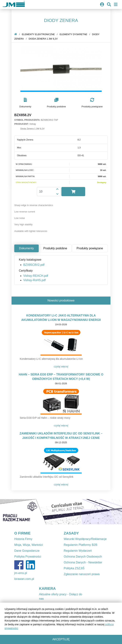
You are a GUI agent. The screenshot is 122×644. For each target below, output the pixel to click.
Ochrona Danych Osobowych (83, 557)
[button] (25, 103)
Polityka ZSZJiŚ (74, 568)
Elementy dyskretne (73, 34)
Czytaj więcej (61, 367)
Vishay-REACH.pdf (36, 276)
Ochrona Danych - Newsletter (83, 562)
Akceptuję (61, 639)
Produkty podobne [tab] (55, 248)
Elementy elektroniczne (38, 34)
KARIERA (47, 589)
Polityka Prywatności (28, 557)
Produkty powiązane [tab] (90, 248)
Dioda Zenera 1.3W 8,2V (43, 39)
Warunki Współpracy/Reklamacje (85, 539)
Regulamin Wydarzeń (78, 551)
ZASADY (71, 533)
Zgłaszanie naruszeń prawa (82, 574)
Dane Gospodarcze (27, 551)
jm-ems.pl (21, 573)
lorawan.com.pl (24, 579)
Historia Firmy (23, 539)
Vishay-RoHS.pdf (34, 280)
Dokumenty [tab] (26, 248)
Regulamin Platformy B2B (81, 545)
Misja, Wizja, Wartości (29, 545)
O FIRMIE (22, 533)
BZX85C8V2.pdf (34, 265)
